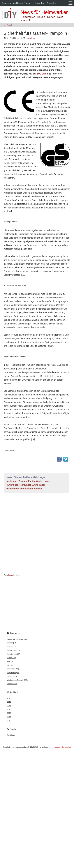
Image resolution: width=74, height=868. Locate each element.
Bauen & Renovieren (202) (18, 639)
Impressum (56, 747)
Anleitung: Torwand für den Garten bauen (29, 481)
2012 (9, 713)
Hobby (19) (11, 658)
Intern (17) (11, 665)
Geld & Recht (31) (14, 650)
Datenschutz (67, 747)
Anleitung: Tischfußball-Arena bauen (26, 485)
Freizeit (11, 575)
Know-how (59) (13, 669)
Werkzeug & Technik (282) (17, 680)
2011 (9, 717)
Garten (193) (12, 646)
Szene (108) (12, 676)
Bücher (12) (12, 643)
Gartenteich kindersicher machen (25, 489)
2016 (9, 698)
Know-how (30, 38)
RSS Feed (11, 735)
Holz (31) (11, 661)
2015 (9, 702)
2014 (9, 706)
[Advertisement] (29, 533)
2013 (9, 709)
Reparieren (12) (13, 673)
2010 (9, 721)
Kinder (18, 575)
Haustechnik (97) (14, 654)
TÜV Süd (41, 74)
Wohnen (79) (12, 684)
